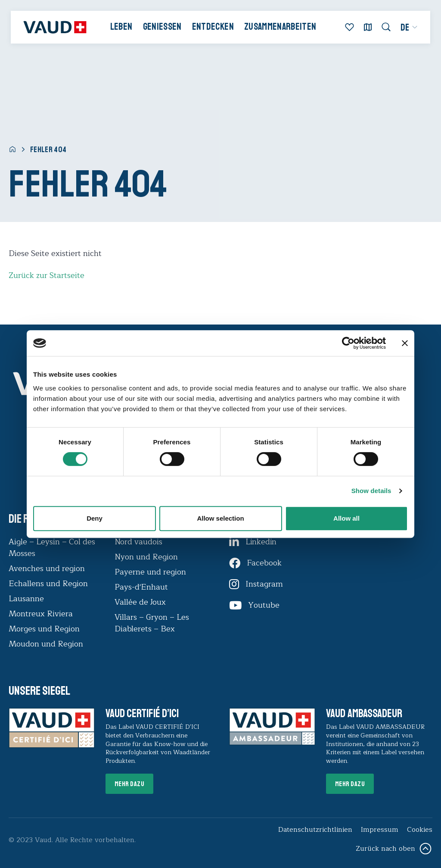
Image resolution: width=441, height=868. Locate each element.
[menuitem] (409, 28)
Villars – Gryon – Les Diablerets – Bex (152, 623)
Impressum (380, 830)
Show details (371, 491)
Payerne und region (150, 572)
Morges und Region (45, 629)
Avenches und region (47, 568)
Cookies (420, 830)
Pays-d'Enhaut (141, 587)
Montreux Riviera (41, 614)
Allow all (346, 518)
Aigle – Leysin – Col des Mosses (52, 548)
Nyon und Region (147, 557)
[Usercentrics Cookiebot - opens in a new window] (348, 343)
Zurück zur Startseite (47, 275)
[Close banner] (405, 343)
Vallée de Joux (140, 602)
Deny (95, 518)
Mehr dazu (130, 784)
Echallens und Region (49, 584)
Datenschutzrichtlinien (315, 830)
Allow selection (220, 518)
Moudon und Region (46, 644)
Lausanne (26, 599)
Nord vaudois (138, 542)
